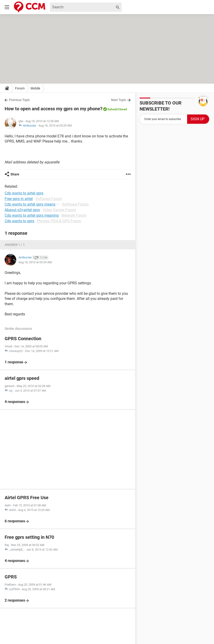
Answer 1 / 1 (15, 245)
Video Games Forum (59, 210)
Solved (112, 109)
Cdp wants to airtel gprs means (30, 204)
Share (15, 174)
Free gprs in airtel (19, 199)
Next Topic (119, 100)
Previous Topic (19, 100)
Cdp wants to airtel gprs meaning (32, 215)
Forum (20, 88)
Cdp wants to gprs (19, 221)
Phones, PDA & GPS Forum (59, 221)
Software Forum (49, 199)
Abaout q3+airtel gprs (22, 210)
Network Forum (74, 215)
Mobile (35, 88)
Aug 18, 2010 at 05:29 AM (55, 125)
